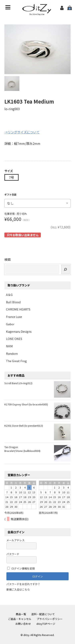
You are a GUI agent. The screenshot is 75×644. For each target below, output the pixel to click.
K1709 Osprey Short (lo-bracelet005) (26, 404)
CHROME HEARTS (18, 309)
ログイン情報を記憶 (21, 568)
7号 (11, 177)
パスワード (21, 558)
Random (12, 353)
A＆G (9, 295)
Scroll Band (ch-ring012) (18, 383)
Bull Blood (13, 302)
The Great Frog (16, 361)
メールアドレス (21, 544)
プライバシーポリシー (50, 619)
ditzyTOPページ (46, 624)
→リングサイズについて (22, 132)
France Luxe (14, 317)
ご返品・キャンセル (20, 619)
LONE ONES (14, 339)
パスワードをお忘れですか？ (23, 584)
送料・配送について (43, 614)
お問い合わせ (23, 624)
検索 (8, 259)
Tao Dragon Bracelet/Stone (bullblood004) (22, 449)
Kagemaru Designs (19, 331)
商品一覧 (21, 614)
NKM (9, 346)
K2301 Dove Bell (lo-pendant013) (24, 426)
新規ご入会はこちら (18, 589)
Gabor (10, 324)
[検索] (65, 269)
